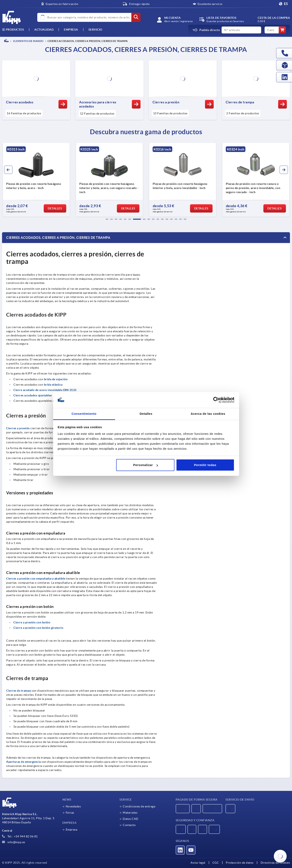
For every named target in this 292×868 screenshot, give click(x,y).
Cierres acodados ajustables (33, 395)
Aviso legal (198, 863)
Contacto (129, 825)
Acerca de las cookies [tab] (208, 414)
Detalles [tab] (146, 414)
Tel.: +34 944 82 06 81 (20, 836)
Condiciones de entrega (139, 806)
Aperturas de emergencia (24, 762)
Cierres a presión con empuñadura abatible (36, 579)
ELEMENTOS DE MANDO (28, 41)
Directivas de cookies (275, 863)
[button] (107, 219)
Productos (13, 30)
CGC (216, 863)
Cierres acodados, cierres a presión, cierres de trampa (58, 238)
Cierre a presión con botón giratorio (38, 628)
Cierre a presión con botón (32, 622)
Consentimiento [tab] (84, 414)
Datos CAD (131, 819)
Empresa (71, 30)
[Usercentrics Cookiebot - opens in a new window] (216, 400)
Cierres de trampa (19, 691)
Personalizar (145, 465)
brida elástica (53, 385)
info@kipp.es (14, 842)
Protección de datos (240, 863)
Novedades (73, 806)
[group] (36, 180)
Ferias (70, 813)
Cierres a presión (18, 428)
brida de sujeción (56, 379)
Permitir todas (205, 465)
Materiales (130, 813)
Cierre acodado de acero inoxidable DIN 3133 (45, 390)
